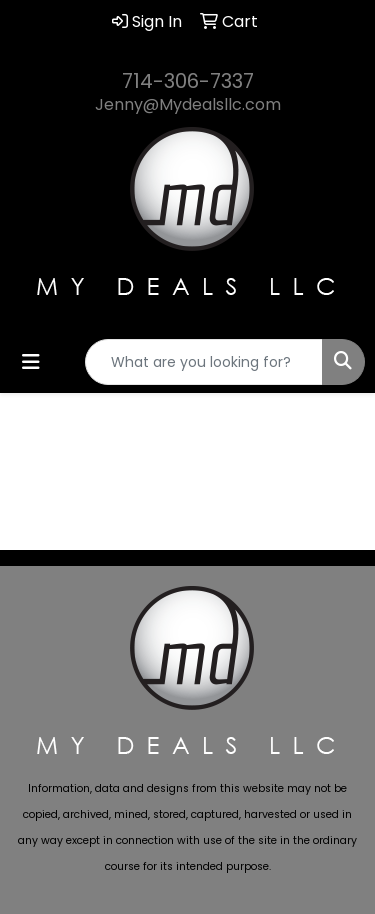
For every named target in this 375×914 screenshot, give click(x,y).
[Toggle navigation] (31, 362)
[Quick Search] (204, 362)
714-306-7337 (188, 81)
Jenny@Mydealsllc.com (188, 104)
